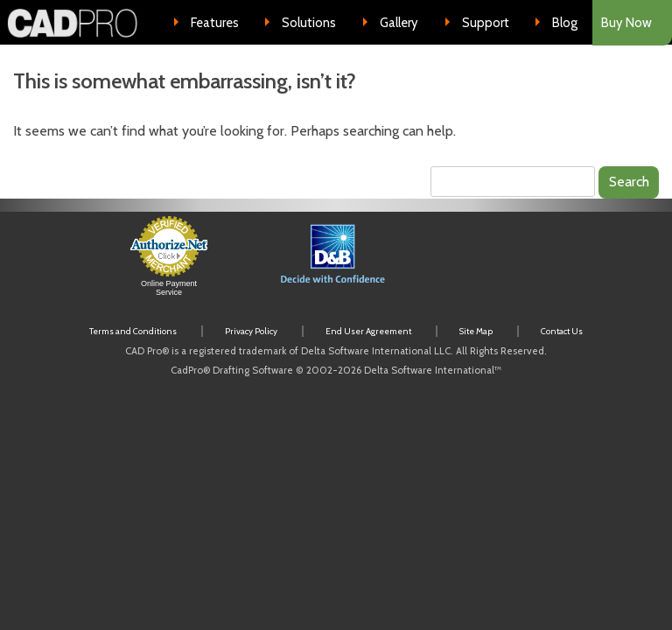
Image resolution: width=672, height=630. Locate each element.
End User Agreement (368, 331)
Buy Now (626, 23)
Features (215, 23)
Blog (565, 23)
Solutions (309, 23)
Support (486, 23)
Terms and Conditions (133, 331)
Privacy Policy (251, 331)
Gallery (399, 23)
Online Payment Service (169, 288)
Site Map (476, 331)
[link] (500, 265)
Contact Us (562, 331)
